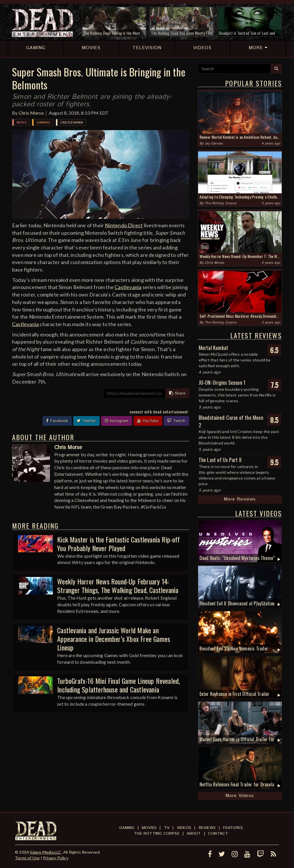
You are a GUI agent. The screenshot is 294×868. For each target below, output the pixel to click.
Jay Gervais (214, 144)
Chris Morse (31, 113)
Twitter (86, 421)
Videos (184, 828)
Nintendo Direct (124, 225)
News (22, 123)
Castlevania (72, 123)
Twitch (176, 421)
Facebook (57, 421)
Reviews (207, 828)
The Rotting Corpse (220, 203)
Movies (149, 828)
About (194, 834)
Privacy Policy (56, 858)
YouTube (148, 421)
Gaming (43, 123)
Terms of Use (27, 858)
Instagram (117, 421)
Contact (218, 834)
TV (167, 828)
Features (233, 828)
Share (177, 393)
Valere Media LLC (45, 852)
